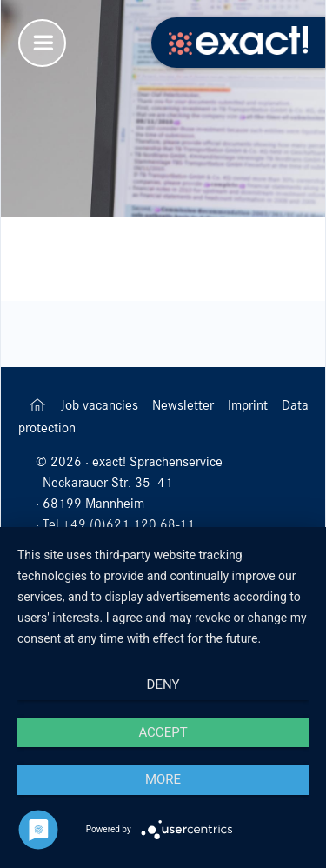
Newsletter (185, 405)
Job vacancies (101, 405)
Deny (163, 684)
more (163, 779)
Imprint (249, 405)
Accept (163, 732)
